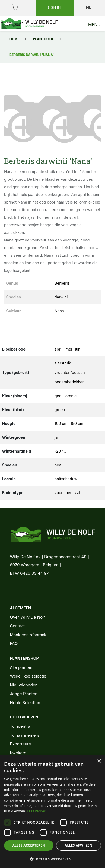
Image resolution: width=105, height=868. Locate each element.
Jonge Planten (23, 694)
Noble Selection (25, 703)
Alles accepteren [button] (29, 845)
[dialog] (52, 812)
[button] (11, 117)
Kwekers (18, 753)
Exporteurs (20, 744)
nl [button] (89, 7)
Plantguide (44, 39)
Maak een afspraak (28, 635)
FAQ (14, 643)
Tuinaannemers (25, 735)
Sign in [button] (55, 7)
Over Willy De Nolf (27, 617)
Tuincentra (20, 726)
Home (15, 39)
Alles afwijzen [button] (79, 845)
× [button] (99, 761)
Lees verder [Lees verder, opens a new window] (36, 811)
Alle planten (21, 667)
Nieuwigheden (24, 685)
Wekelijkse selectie (28, 676)
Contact (17, 626)
